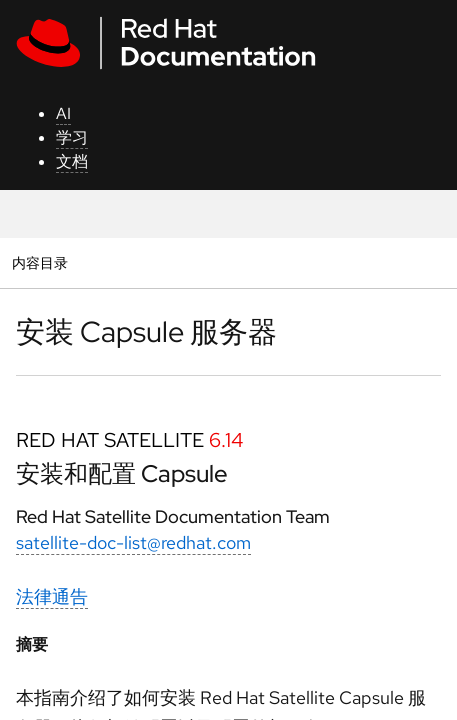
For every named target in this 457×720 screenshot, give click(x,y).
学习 (72, 137)
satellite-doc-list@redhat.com (133, 542)
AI (63, 113)
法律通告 (52, 596)
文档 (72, 161)
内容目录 (39, 262)
